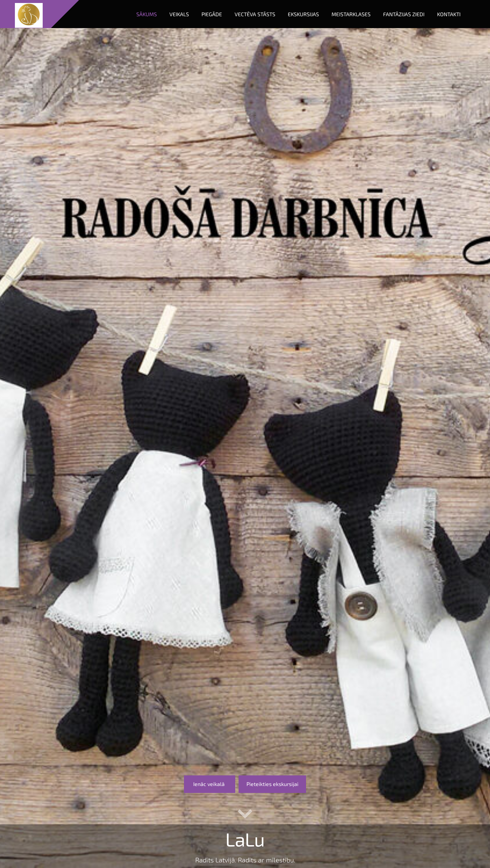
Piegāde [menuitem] (212, 14)
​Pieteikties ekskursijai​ (272, 784)
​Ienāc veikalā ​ (210, 784)
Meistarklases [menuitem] (351, 14)
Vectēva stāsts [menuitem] (255, 14)
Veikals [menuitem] (179, 14)
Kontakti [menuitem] (449, 14)
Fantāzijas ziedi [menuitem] (404, 14)
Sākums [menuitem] (147, 14)
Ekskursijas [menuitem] (303, 14)
